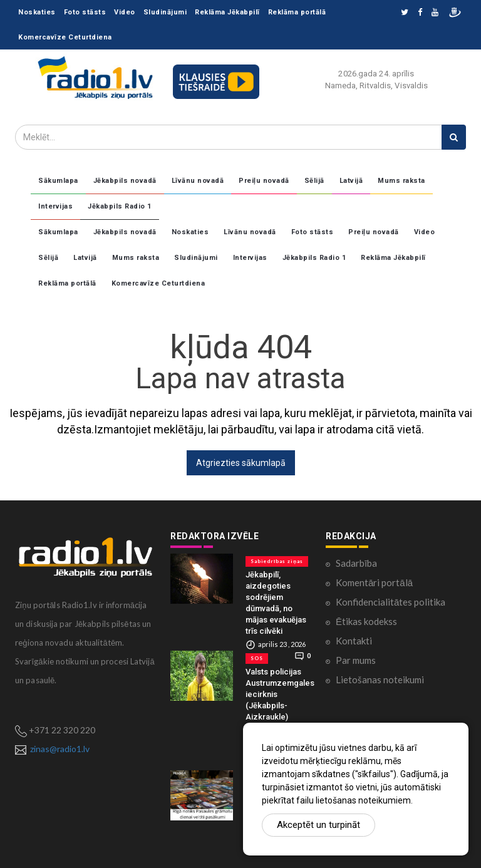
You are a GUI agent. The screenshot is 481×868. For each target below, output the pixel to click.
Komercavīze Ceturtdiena (65, 37)
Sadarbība (356, 563)
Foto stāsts (85, 12)
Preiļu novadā (264, 181)
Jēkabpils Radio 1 (120, 206)
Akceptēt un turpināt (318, 825)
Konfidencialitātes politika (390, 602)
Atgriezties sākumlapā (241, 463)
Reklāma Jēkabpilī (227, 12)
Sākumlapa (58, 181)
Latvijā (351, 181)
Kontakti (354, 641)
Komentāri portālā (374, 582)
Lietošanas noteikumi (380, 679)
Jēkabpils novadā (125, 181)
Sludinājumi (165, 12)
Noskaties (37, 12)
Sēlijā (314, 181)
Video (125, 12)
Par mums (356, 660)
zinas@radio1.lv (60, 749)
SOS (257, 658)
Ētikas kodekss (366, 621)
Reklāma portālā (297, 12)
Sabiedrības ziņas (277, 561)
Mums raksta (401, 181)
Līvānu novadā (198, 181)
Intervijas (55, 206)
